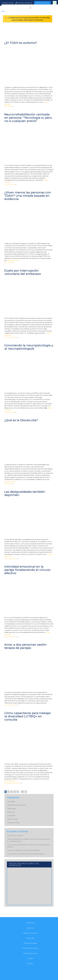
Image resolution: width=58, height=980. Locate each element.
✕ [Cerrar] (50, 19)
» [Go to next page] (26, 792)
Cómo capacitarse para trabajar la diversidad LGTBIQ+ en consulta (28, 716)
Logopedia (12, 816)
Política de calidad (30, 943)
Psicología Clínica (11, 337)
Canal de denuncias (30, 953)
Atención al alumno (25, 3)
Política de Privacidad (30, 948)
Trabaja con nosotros (30, 933)
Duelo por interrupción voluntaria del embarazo (23, 272)
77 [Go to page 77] (23, 792)
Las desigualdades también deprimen (25, 493)
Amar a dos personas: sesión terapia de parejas (25, 646)
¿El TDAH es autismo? (21, 43)
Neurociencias (10, 184)
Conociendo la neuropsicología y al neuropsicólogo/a (29, 347)
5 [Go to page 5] (18, 792)
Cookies (30, 958)
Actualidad (8, 783)
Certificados (30, 923)
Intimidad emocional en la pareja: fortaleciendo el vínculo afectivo (27, 570)
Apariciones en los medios (17, 805)
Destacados (12, 809)
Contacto (30, 963)
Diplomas (30, 928)
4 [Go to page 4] (15, 792)
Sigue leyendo (14, 260)
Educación (8, 106)
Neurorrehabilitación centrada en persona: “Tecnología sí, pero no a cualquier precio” (28, 118)
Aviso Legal (30, 938)
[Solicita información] (29, 885)
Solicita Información (42, 3)
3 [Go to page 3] (12, 792)
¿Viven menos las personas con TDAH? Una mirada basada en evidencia (28, 196)
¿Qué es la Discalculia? (21, 420)
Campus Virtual (8, 3)
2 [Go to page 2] (9, 792)
